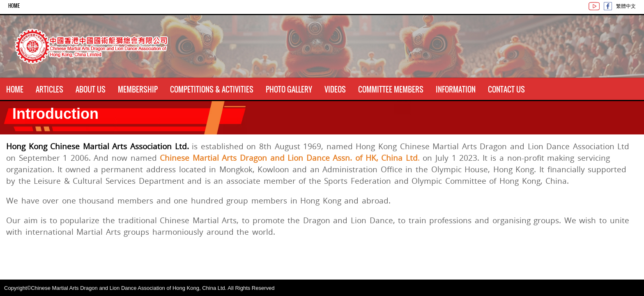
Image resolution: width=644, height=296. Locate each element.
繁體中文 (626, 6)
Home (14, 6)
